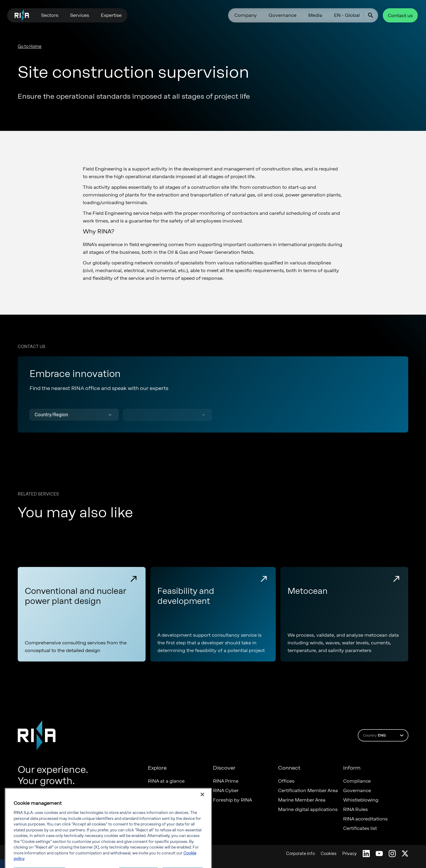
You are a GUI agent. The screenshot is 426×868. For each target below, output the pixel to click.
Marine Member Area (302, 800)
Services (80, 15)
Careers (157, 791)
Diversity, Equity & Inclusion (179, 800)
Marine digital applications (308, 810)
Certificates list (360, 828)
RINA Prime (226, 781)
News (154, 810)
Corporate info (300, 854)
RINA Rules (355, 810)
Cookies (329, 854)
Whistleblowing (361, 800)
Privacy (350, 854)
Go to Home (30, 47)
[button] (74, 415)
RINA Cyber (226, 791)
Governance (283, 15)
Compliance (357, 781)
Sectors (50, 15)
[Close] (202, 820)
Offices (286, 781)
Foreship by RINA (233, 800)
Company (246, 15)
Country (384, 735)
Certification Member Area (308, 791)
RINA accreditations (365, 819)
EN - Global (347, 15)
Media (315, 15)
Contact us (400, 16)
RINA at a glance (166, 781)
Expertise (111, 15)
